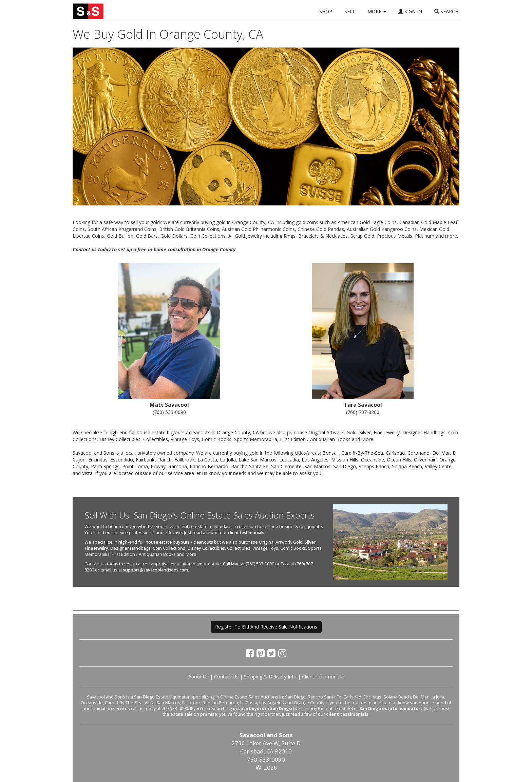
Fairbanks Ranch (154, 460)
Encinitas (98, 460)
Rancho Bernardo (209, 466)
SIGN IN (410, 11)
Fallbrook (185, 460)
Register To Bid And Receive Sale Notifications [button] (266, 627)
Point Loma (135, 466)
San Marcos (317, 466)
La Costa (207, 460)
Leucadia (289, 460)
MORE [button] (377, 11)
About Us (198, 677)
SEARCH (446, 11)
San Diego (345, 466)
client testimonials (246, 533)
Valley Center (439, 466)
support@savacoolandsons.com (156, 570)
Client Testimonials (323, 677)
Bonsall (330, 453)
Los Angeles (315, 460)
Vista (87, 473)
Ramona (178, 466)
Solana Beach (407, 466)
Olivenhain (425, 460)
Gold (298, 542)
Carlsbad (395, 453)
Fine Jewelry (387, 432)
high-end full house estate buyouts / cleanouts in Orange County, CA (184, 432)
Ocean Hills (399, 460)
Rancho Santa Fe (250, 466)
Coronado (419, 453)
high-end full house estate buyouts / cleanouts (166, 542)
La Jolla (228, 460)
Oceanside (373, 460)
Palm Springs (105, 466)
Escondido (122, 460)
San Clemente (286, 466)
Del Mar (441, 453)
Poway (158, 466)
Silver (365, 432)
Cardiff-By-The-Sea (362, 453)
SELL (350, 11)
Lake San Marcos (258, 460)
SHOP (326, 11)
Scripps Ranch (374, 466)
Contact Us (226, 677)
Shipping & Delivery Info (270, 677)
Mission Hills (345, 460)
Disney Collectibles (120, 439)
